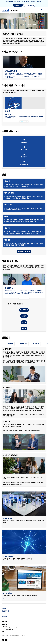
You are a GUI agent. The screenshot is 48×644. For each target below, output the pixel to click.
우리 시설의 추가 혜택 (24, 251)
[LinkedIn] (3, 640)
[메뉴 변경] (45, 10)
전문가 (24, 322)
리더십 (24, 328)
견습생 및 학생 (24, 310)
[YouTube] (6, 640)
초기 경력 (24, 316)
